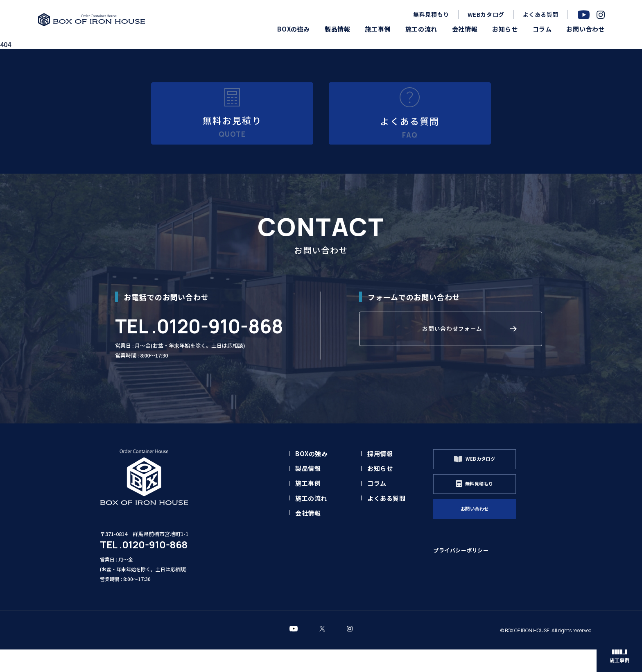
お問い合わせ (488, 545)
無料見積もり (431, 14)
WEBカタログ (486, 14)
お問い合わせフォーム (453, 357)
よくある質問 (541, 14)
